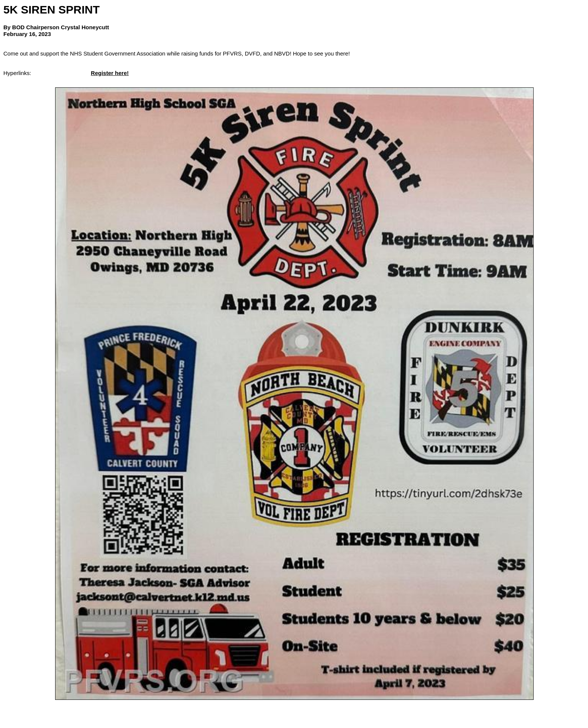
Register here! (110, 73)
